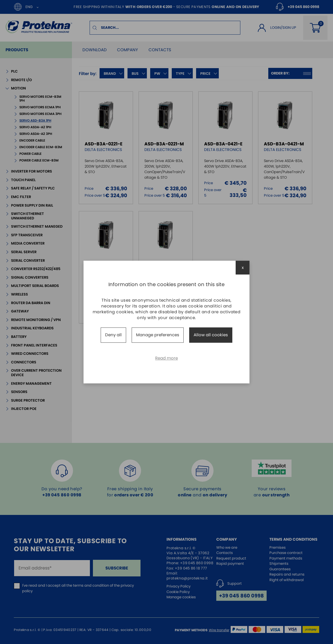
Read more (166, 358)
